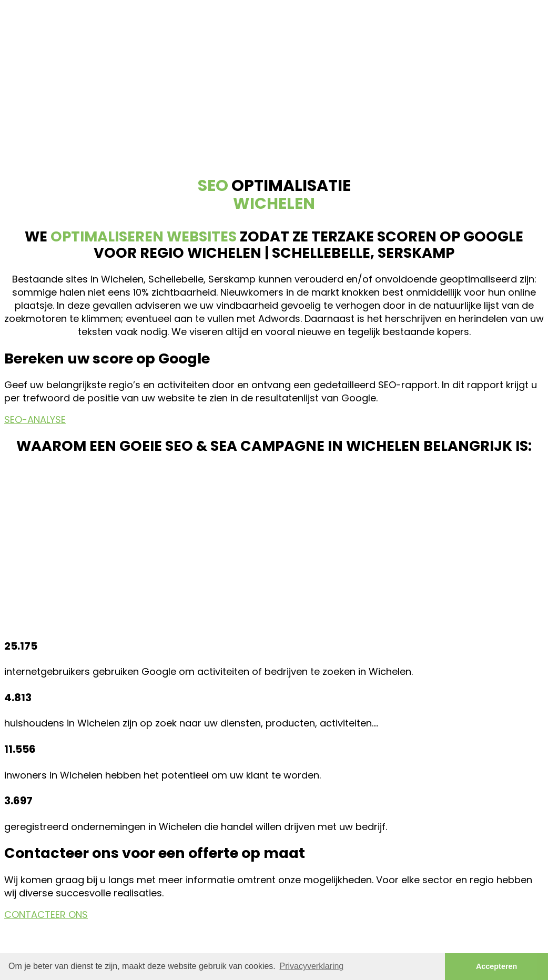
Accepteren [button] (496, 966)
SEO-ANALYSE (35, 420)
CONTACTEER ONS (46, 915)
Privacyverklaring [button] (311, 966)
